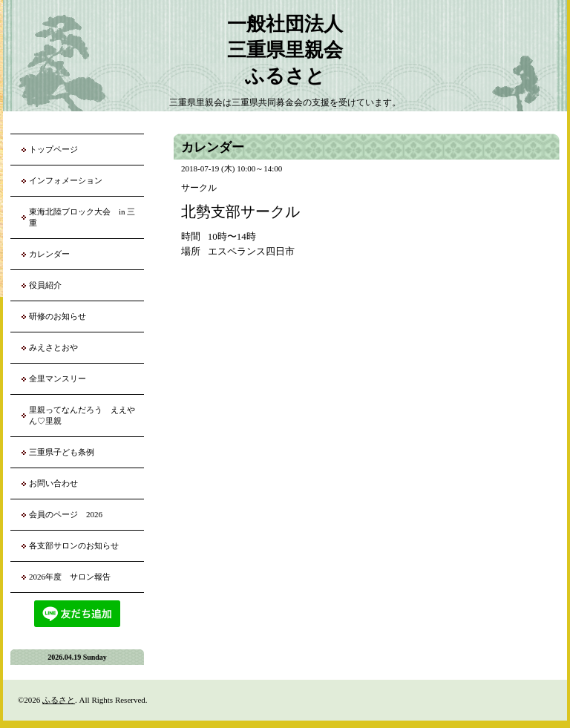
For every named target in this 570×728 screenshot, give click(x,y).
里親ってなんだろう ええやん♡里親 (82, 415)
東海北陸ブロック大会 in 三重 (82, 217)
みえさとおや (53, 347)
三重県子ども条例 (62, 452)
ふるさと (59, 700)
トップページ (53, 149)
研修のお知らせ (58, 316)
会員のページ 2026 (66, 514)
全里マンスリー (58, 378)
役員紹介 (45, 285)
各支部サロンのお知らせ (74, 545)
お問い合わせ (53, 483)
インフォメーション (66, 180)
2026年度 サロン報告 (70, 577)
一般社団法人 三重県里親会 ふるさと (285, 50)
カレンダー (49, 254)
